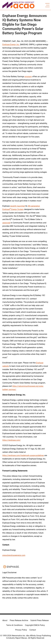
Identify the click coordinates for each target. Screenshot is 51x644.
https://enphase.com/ (12, 440)
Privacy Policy (21, 630)
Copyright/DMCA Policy (35, 625)
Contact (33, 630)
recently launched (17, 206)
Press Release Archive (19, 620)
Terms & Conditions (14, 625)
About (5, 620)
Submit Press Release (40, 620)
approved (6, 223)
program (28, 77)
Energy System (17, 209)
